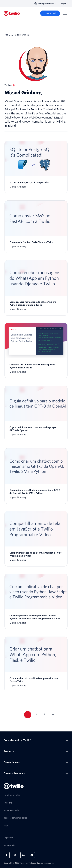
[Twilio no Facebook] (7, 855)
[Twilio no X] (15, 855)
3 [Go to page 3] (44, 715)
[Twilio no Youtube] (32, 855)
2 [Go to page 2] (36, 715)
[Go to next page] (53, 715)
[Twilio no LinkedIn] (23, 855)
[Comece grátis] (50, 13)
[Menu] (65, 13)
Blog (6, 35)
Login (65, 4)
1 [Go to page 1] (28, 715)
